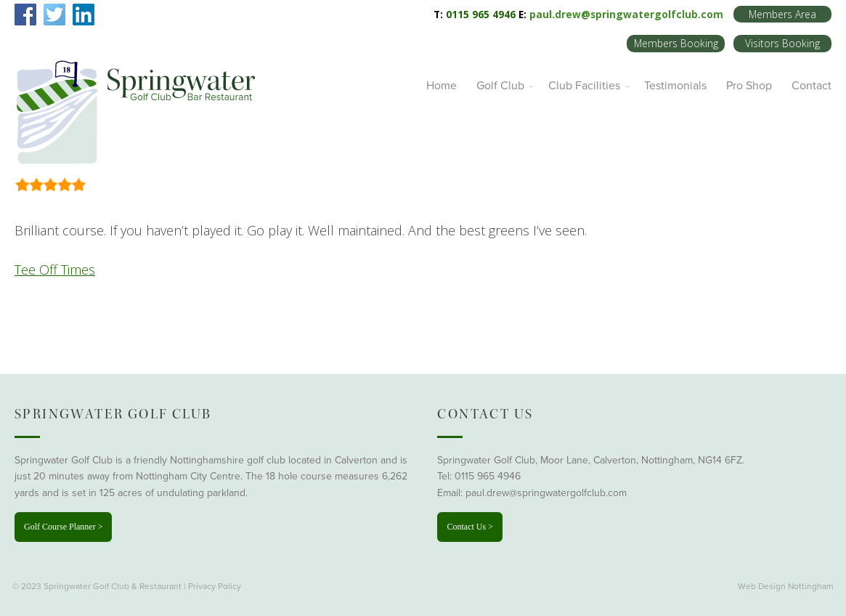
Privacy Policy (215, 586)
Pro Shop (749, 86)
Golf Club (500, 86)
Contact (812, 86)
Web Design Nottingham (786, 586)
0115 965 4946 (488, 476)
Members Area (782, 14)
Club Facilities (584, 86)
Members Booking (676, 43)
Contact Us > (469, 527)
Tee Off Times (55, 269)
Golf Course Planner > (63, 527)
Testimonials (675, 86)
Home (442, 86)
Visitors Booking (782, 43)
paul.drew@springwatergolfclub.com (626, 14)
